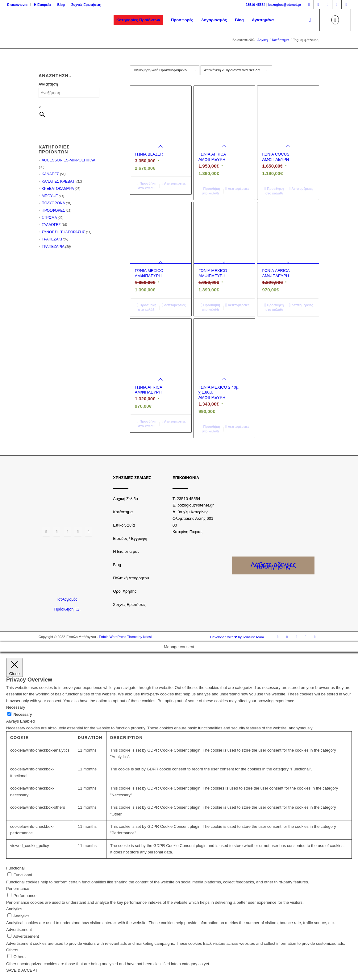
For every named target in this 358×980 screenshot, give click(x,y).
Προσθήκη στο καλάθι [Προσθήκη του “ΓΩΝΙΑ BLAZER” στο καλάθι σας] (147, 185)
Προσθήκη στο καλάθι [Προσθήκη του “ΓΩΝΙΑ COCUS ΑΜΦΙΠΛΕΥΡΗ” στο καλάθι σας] (274, 191)
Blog (61, 5)
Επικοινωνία (17, 5)
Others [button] (12, 950)
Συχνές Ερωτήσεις (86, 5)
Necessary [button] (16, 707)
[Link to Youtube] (337, 5)
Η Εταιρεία (42, 5)
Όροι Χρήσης (125, 591)
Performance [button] (18, 888)
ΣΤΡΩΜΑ (49, 218)
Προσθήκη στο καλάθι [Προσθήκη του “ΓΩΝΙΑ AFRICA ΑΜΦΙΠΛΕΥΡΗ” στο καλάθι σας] (210, 191)
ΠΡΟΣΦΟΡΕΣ (53, 211)
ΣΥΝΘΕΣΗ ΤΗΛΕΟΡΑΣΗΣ (63, 232)
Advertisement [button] (19, 930)
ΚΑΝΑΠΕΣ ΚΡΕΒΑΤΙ (59, 181)
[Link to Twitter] (328, 5)
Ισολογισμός (67, 599)
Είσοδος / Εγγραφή (130, 538)
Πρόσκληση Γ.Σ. (67, 609)
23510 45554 (256, 5)
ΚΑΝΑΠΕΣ (50, 174)
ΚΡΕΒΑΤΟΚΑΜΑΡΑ (58, 189)
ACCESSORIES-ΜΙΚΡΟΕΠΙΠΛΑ (69, 160)
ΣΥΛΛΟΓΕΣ (51, 225)
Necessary (23, 715)
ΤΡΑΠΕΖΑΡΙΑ (53, 247)
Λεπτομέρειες (174, 183)
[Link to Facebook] (309, 5)
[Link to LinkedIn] (346, 5)
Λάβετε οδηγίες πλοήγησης (273, 565)
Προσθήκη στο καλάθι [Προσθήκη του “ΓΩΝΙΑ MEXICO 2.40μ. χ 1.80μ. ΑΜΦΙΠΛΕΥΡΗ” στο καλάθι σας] (210, 429)
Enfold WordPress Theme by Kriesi (125, 637)
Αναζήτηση (48, 84)
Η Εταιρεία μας (126, 551)
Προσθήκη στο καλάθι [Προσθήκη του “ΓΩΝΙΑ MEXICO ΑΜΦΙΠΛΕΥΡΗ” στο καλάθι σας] (147, 307)
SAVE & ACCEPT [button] (22, 970)
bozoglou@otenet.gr (285, 5)
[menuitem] (19, 5)
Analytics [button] (14, 909)
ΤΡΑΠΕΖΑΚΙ (52, 239)
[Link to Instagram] (318, 5)
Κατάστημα (123, 512)
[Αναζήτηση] (310, 20)
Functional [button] (15, 868)
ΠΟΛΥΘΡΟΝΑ (53, 203)
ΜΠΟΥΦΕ (50, 196)
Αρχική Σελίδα (125, 499)
